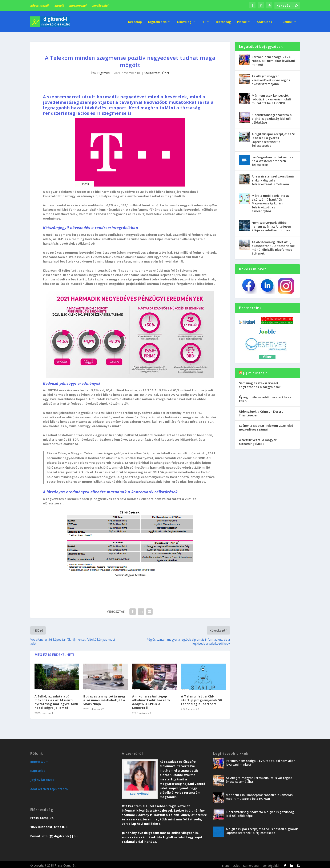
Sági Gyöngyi (140, 791)
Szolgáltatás (152, 71)
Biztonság (223, 21)
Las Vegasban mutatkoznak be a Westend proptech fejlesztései (272, 159)
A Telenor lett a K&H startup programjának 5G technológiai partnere (202, 698)
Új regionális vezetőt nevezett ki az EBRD (265, 397)
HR (204, 21)
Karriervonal (78, 6)
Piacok (242, 21)
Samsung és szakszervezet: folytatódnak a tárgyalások (260, 383)
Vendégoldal (100, 6)
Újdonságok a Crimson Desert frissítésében (261, 411)
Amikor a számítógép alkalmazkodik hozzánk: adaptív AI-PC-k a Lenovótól (152, 700)
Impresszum (39, 759)
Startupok (265, 21)
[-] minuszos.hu (256, 371)
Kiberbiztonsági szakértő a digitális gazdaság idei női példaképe (272, 116)
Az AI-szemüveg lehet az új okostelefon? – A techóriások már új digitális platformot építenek (273, 245)
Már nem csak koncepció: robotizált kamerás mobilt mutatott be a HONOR (271, 97)
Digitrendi (104, 71)
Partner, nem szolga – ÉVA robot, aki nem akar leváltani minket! (273, 58)
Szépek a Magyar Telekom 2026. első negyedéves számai (266, 425)
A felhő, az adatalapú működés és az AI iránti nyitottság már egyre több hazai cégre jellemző (56, 700)
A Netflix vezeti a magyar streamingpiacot (258, 439)
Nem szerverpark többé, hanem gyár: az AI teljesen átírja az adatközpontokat (272, 224)
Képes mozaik (40, 6)
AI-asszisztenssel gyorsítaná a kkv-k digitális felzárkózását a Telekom (273, 178)
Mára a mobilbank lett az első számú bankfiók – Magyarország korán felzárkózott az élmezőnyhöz (271, 201)
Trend (226, 863)
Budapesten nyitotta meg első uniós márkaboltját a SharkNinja (104, 698)
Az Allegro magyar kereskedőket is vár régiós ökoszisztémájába (271, 78)
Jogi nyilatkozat (42, 777)
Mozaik (59, 6)
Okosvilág (184, 21)
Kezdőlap (135, 21)
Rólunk (287, 21)
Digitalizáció (157, 21)
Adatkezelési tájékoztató (49, 787)
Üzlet (166, 71)
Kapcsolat (38, 768)
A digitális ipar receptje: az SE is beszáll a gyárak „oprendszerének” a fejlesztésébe (274, 137)
